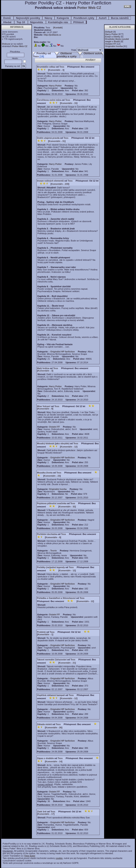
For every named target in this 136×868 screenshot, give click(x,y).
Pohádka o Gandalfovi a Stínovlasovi (56, 598)
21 (74, 663)
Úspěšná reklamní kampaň (51, 695)
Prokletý (41, 632)
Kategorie (63, 18)
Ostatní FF (111, 44)
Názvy (48, 18)
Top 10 (21, 22)
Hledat (8, 22)
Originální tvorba (114, 46)
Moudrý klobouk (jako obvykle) (53, 443)
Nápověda (37, 22)
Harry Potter (112, 34)
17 (52, 814)
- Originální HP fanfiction (62, 352)
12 (75, 447)
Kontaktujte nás (59, 22)
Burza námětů (120, 18)
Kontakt (58, 28)
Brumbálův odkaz (46, 67)
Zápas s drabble (46, 758)
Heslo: (15, 58)
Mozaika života (45, 473)
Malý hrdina (43, 368)
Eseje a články (113, 37)
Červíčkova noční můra (49, 100)
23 (59, 476)
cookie (59, 858)
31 (64, 141)
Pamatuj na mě (12, 66)
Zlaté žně (42, 812)
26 (60, 727)
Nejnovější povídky (28, 18)
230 (67, 184)
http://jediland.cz (52, 35)
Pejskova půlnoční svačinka (52, 503)
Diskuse (6, 44)
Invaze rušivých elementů (50, 181)
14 (60, 761)
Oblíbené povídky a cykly (67, 55)
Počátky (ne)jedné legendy (51, 567)
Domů (7, 18)
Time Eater (30, 856)
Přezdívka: (15, 52)
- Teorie (53, 551)
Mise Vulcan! (44, 406)
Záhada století (45, 724)
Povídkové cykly (84, 18)
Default (109, 32)
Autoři (103, 18)
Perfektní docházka (47, 534)
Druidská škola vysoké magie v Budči (117, 40)
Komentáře (54, 70)
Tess (62, 67)
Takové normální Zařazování (52, 660)
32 (74, 507)
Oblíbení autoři (93, 53)
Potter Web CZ (89, 8)
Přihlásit (79, 22)
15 (75, 103)
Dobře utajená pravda (48, 138)
